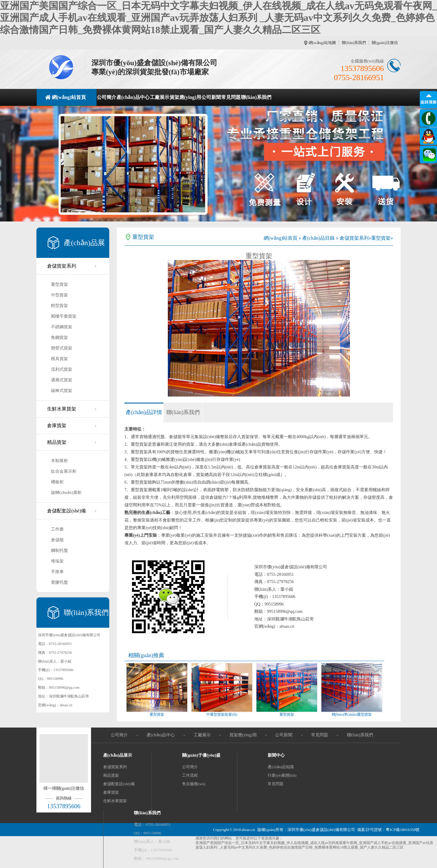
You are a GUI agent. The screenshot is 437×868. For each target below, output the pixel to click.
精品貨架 (57, 442)
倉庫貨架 (57, 426)
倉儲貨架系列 (62, 266)
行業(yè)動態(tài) (282, 775)
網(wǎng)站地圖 (322, 43)
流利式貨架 (62, 369)
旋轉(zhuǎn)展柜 (66, 493)
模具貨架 (59, 359)
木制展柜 (59, 461)
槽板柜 (57, 482)
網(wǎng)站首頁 (69, 97)
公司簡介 (107, 97)
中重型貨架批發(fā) (222, 714)
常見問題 (231, 97)
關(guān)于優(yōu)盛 (201, 755)
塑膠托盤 (59, 582)
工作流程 (190, 775)
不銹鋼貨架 (62, 327)
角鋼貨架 (59, 338)
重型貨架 (59, 284)
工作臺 (57, 529)
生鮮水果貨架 (62, 409)
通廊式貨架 (62, 380)
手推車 (57, 572)
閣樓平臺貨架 (64, 316)
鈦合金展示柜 (64, 471)
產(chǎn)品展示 (118, 755)
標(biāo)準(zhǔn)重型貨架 (352, 714)
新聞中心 (276, 755)
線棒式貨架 (62, 391)
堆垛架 (57, 561)
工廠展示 (160, 97)
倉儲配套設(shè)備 (66, 511)
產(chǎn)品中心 (133, 97)
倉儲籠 (57, 540)
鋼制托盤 (59, 551)
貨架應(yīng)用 (185, 97)
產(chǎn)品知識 (281, 767)
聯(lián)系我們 (354, 43)
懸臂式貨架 (62, 348)
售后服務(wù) (194, 784)
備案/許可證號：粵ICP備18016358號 (388, 830)
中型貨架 (59, 295)
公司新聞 (211, 97)
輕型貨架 (59, 306)
